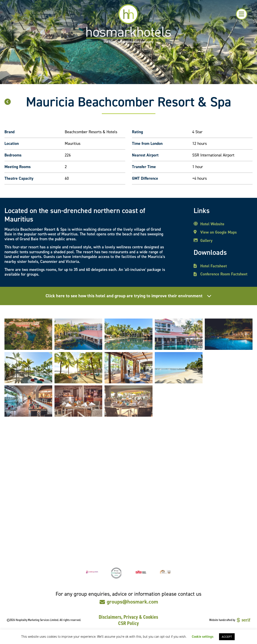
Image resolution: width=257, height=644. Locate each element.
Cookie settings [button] (203, 637)
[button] (242, 14)
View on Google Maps (218, 232)
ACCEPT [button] (227, 637)
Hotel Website (212, 224)
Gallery (206, 241)
